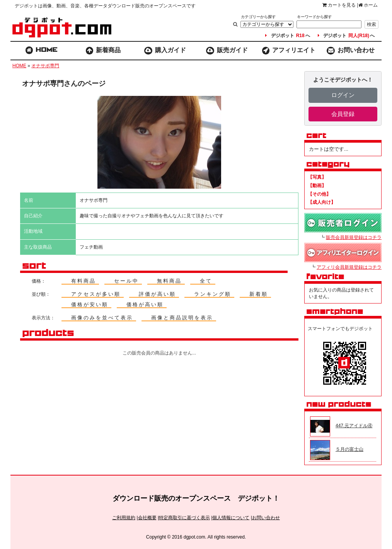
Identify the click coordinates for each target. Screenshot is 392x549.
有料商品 (84, 281)
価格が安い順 (90, 304)
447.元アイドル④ (354, 426)
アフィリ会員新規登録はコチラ (349, 267)
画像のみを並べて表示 (102, 318)
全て (206, 281)
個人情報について (231, 518)
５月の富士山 (349, 449)
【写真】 (317, 177)
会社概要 (147, 518)
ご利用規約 (124, 518)
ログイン (343, 95)
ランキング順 (213, 294)
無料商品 (169, 281)
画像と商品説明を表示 (182, 318)
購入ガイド (165, 51)
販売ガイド (227, 51)
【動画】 (317, 186)
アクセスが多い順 (96, 294)
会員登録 (343, 114)
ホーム (368, 5)
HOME (19, 66)
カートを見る (339, 5)
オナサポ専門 (45, 66)
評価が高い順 (157, 294)
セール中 (126, 281)
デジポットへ (287, 36)
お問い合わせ (351, 51)
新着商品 (103, 51)
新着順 (259, 294)
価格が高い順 (145, 304)
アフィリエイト (289, 51)
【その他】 (319, 194)
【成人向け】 (322, 202)
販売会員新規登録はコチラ (354, 237)
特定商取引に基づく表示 (184, 518)
